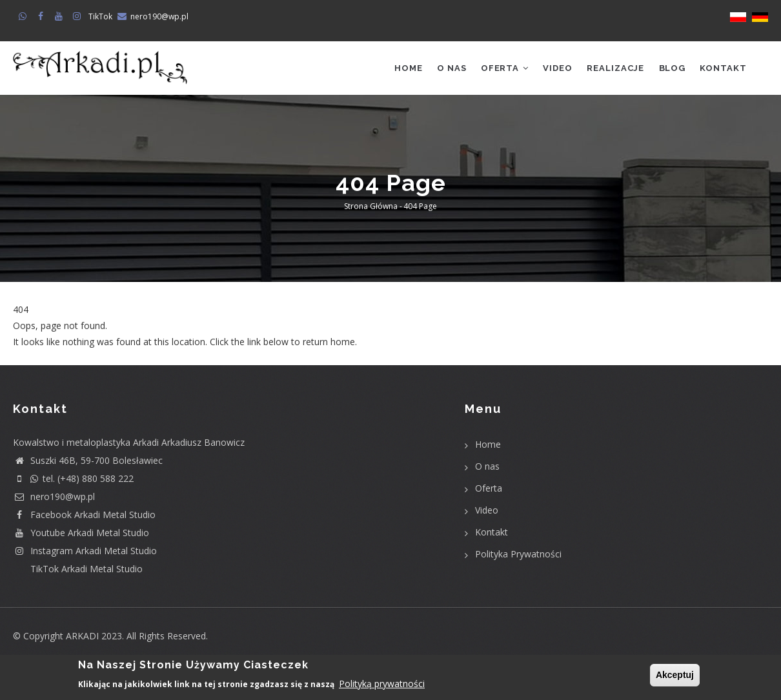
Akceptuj (675, 675)
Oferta (498, 69)
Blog (670, 69)
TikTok (100, 16)
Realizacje (612, 69)
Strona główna (371, 209)
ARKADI (82, 638)
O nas (443, 69)
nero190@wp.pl (159, 16)
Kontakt (723, 69)
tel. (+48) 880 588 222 (73, 481)
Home (399, 69)
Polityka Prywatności (518, 556)
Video (553, 69)
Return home (40, 361)
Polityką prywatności (382, 684)
